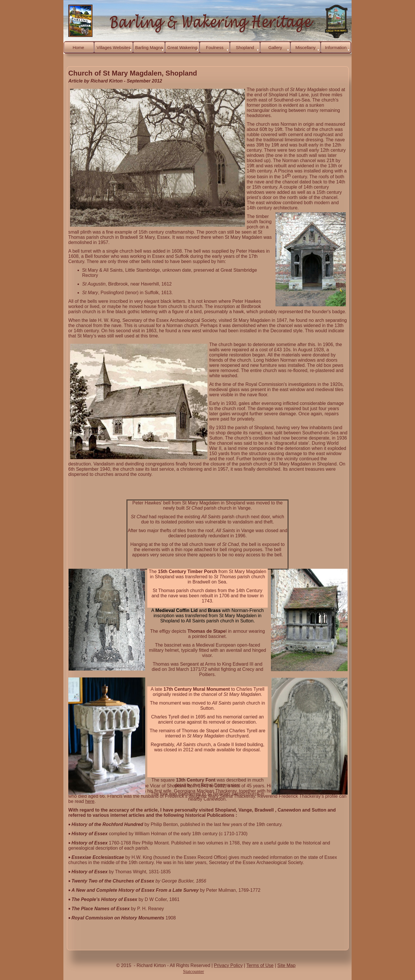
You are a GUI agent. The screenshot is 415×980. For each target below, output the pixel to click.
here (90, 801)
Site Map (286, 965)
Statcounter (194, 971)
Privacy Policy (228, 965)
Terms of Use (260, 965)
